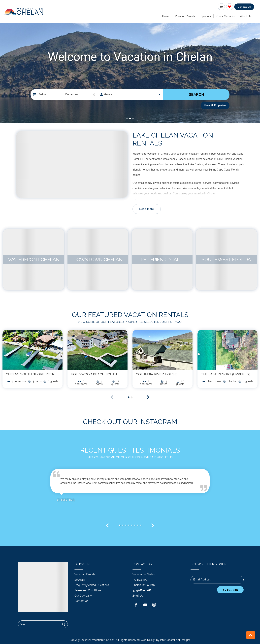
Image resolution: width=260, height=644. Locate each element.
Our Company (83, 595)
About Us (246, 16)
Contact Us (244, 7)
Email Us (138, 595)
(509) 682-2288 (142, 590)
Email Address (202, 579)
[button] (127, 118)
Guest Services (226, 16)
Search (196, 94)
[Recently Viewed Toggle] (221, 7)
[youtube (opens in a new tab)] (145, 605)
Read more (147, 209)
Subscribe (230, 590)
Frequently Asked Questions (92, 585)
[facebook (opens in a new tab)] (136, 605)
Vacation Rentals (187, 16)
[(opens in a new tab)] (32, 350)
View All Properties (215, 105)
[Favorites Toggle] (230, 7)
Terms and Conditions (88, 590)
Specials (207, 16)
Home (168, 16)
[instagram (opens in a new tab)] (154, 605)
